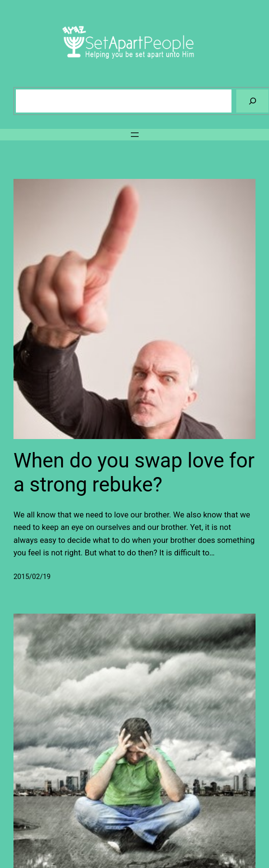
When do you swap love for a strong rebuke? (134, 472)
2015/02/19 (32, 577)
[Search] (252, 101)
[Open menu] (135, 135)
